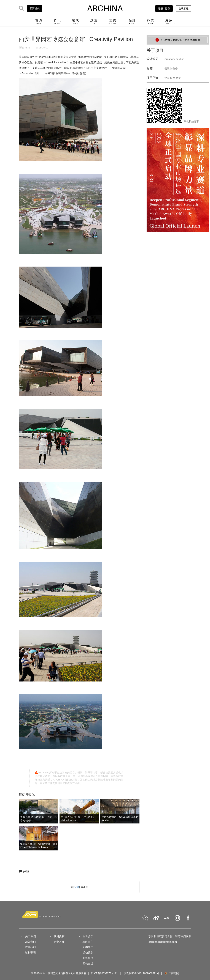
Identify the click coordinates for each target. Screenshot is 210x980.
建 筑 (75, 22)
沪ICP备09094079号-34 (104, 973)
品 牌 (132, 22)
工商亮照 (171, 973)
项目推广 (88, 942)
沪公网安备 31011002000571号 (142, 973)
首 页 (39, 22)
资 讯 (57, 22)
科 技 (150, 22)
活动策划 (88, 953)
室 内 (113, 22)
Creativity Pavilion (174, 59)
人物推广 (88, 947)
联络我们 (30, 947)
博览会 (174, 69)
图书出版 (88, 964)
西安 (178, 78)
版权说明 (30, 953)
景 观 (94, 22)
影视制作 (88, 958)
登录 (77, 887)
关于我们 (31, 936)
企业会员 (88, 936)
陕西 (173, 78)
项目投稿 (59, 936)
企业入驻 (59, 942)
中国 (167, 78)
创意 (167, 69)
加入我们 (30, 942)
